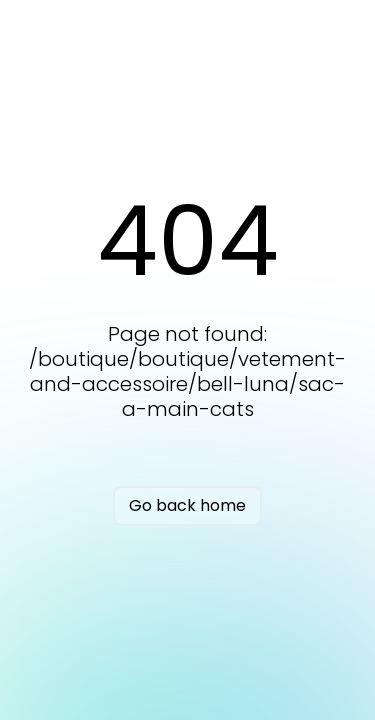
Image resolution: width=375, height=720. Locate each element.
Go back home (187, 505)
